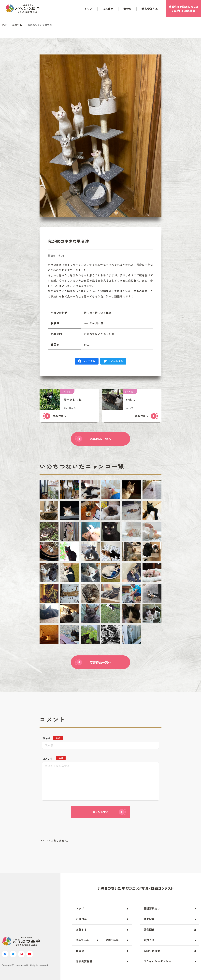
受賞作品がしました (184, 9)
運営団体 (149, 929)
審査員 (128, 9)
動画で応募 (112, 940)
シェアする (89, 361)
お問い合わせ (152, 951)
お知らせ (149, 940)
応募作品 (108, 9)
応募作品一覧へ (100, 439)
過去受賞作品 (150, 9)
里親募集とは (152, 908)
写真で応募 (82, 940)
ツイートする (116, 361)
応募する (81, 929)
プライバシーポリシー (158, 961)
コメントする (100, 812)
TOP (4, 25)
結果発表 (149, 919)
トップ (88, 9)
